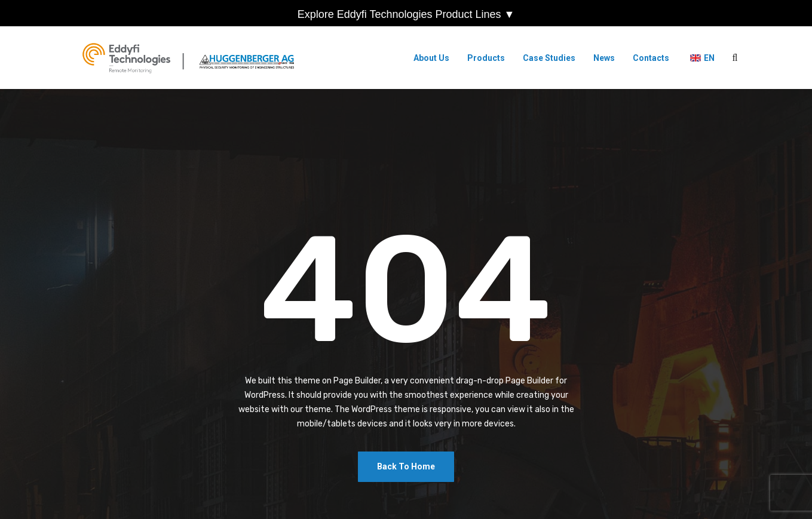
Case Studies (549, 58)
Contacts (651, 58)
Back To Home (406, 466)
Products (486, 58)
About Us (431, 58)
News (604, 58)
